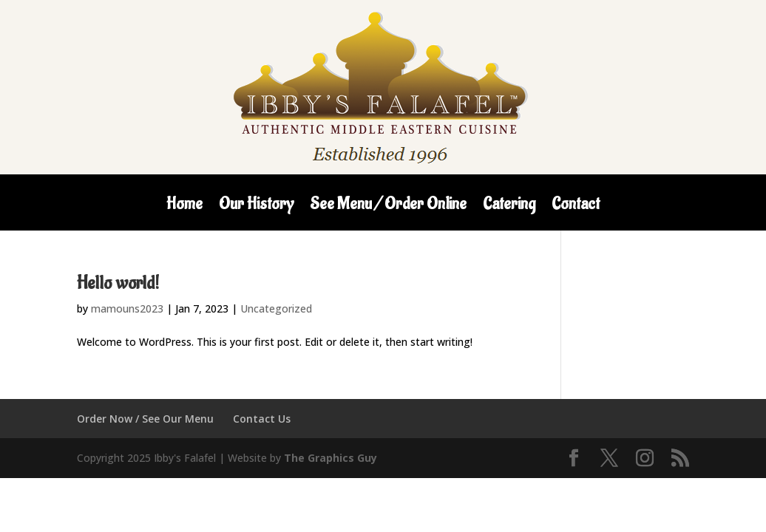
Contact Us (262, 419)
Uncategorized (276, 308)
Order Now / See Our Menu (145, 419)
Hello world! (118, 283)
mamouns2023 (127, 308)
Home (184, 207)
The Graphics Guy (331, 458)
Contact (576, 207)
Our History (256, 207)
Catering (509, 207)
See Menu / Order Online (388, 207)
